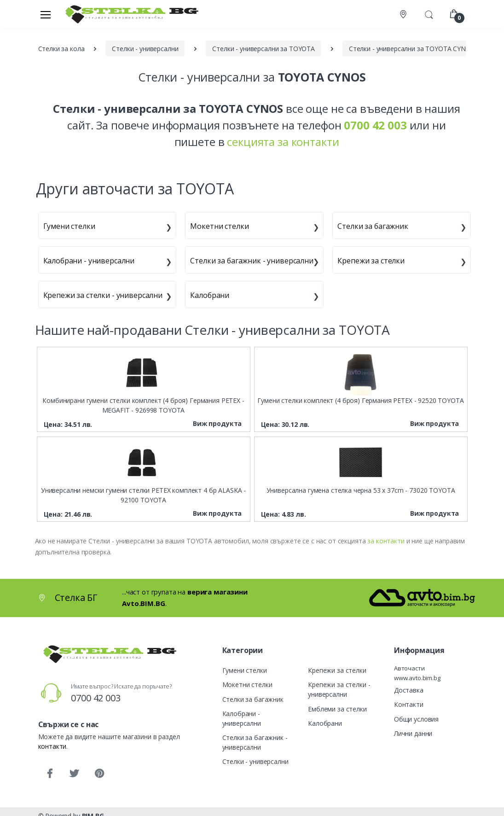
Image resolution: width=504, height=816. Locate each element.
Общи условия (416, 719)
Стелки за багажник (373, 226)
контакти (52, 746)
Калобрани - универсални (89, 261)
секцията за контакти (283, 142)
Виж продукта (217, 423)
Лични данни (413, 733)
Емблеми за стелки (337, 709)
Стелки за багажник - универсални (252, 261)
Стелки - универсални (255, 761)
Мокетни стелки (219, 226)
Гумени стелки (69, 226)
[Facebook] (50, 774)
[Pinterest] (99, 774)
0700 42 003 (96, 698)
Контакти (409, 704)
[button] (429, 13)
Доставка (409, 690)
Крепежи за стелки (371, 261)
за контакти (386, 541)
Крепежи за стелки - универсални (103, 295)
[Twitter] (74, 774)
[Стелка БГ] (129, 14)
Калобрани (210, 295)
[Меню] (46, 14)
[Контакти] (404, 15)
